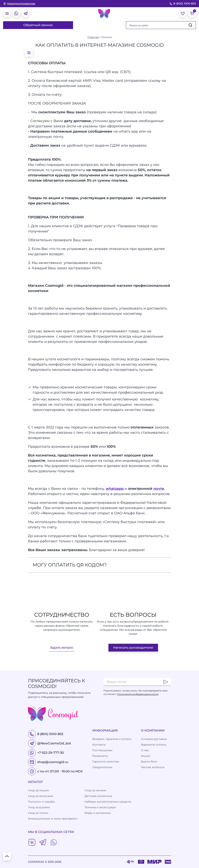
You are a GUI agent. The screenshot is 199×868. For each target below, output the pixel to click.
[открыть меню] (7, 13)
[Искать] (190, 25)
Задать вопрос (62, 648)
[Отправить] (166, 682)
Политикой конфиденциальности (138, 694)
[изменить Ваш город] (19, 4)
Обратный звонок (38, 25)
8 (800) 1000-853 (183, 4)
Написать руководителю (133, 648)
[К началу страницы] (7, 856)
